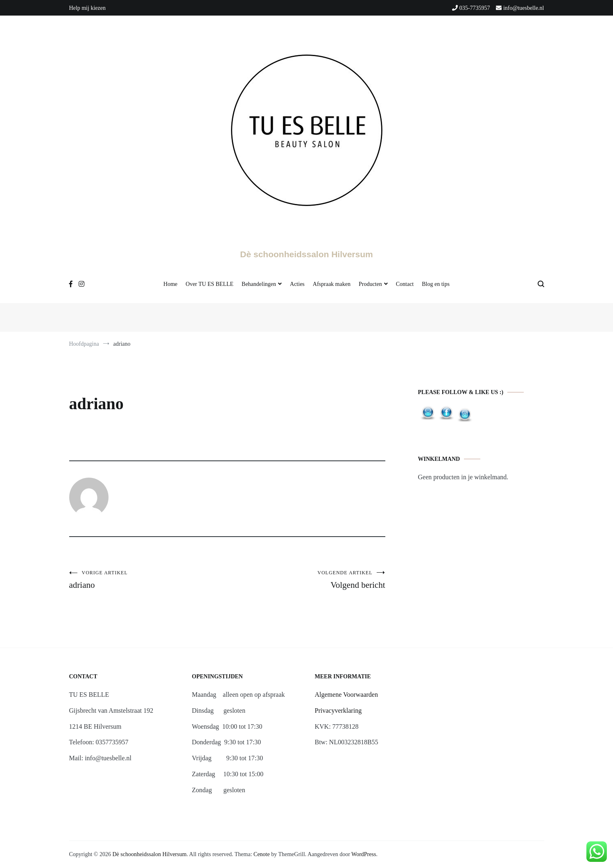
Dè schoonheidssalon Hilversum (306, 254)
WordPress (364, 854)
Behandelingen (259, 284)
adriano (148, 580)
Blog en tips (436, 284)
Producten (370, 284)
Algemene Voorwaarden (346, 695)
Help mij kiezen (87, 8)
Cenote (262, 854)
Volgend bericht (306, 580)
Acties (297, 284)
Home (170, 284)
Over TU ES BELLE (209, 284)
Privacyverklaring (338, 710)
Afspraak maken (332, 284)
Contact (405, 284)
